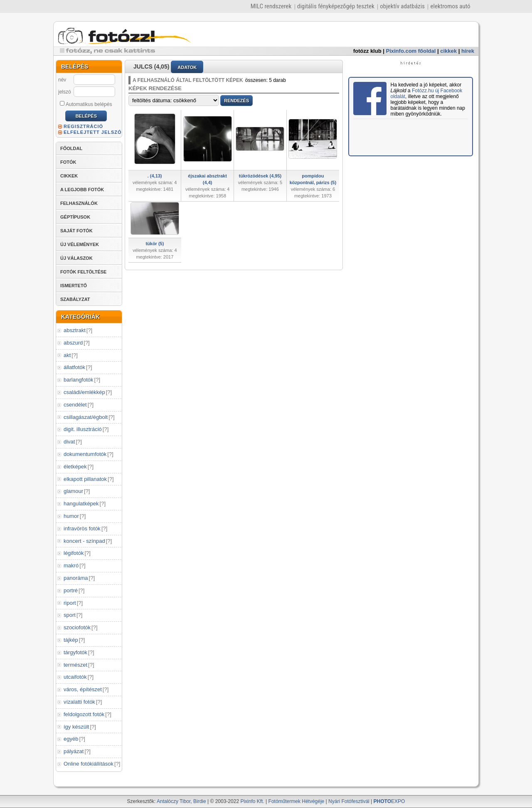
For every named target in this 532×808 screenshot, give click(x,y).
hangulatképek (81, 504)
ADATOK (187, 67)
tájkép (71, 640)
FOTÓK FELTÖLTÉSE (83, 272)
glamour (73, 491)
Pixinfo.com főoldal (411, 51)
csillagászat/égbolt (86, 417)
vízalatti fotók (79, 702)
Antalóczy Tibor (174, 801)
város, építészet (83, 689)
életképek (75, 467)
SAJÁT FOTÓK (76, 231)
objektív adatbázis (402, 6)
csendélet (75, 405)
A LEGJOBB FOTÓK (82, 190)
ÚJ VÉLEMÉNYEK (80, 244)
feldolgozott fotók (84, 714)
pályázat (74, 751)
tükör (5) (155, 244)
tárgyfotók (75, 652)
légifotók (74, 553)
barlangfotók (79, 380)
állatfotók (74, 367)
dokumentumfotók (85, 454)
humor (71, 516)
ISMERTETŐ (74, 286)
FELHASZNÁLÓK (79, 203)
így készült (76, 727)
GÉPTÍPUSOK (75, 217)
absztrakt (75, 330)
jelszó (65, 92)
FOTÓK (68, 162)
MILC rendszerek (271, 6)
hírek (468, 51)
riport (70, 603)
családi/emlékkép (84, 392)
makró (71, 565)
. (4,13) (155, 176)
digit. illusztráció (83, 429)
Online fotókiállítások (89, 764)
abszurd (73, 343)
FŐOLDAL (71, 148)
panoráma (76, 578)
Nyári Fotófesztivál (349, 801)
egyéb (71, 739)
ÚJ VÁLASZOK (76, 258)
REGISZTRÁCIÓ (83, 126)
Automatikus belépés (86, 104)
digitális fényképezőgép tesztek (336, 6)
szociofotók (77, 627)
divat (69, 442)
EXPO (389, 801)
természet (75, 665)
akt (67, 355)
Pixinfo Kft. (252, 801)
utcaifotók (75, 677)
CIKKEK (69, 176)
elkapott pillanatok (85, 479)
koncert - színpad (84, 541)
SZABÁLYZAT (75, 299)
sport (70, 615)
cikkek (448, 51)
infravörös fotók (82, 528)
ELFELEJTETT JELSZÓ (93, 132)
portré (71, 590)
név (62, 80)
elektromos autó (450, 6)
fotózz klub (367, 51)
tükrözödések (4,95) (260, 176)
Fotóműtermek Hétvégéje (297, 801)
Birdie (200, 801)
